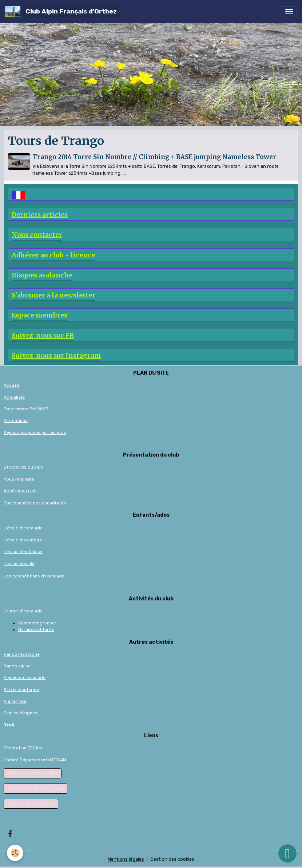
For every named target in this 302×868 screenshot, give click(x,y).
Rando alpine (17, 666)
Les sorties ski (19, 564)
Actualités (14, 397)
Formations (16, 421)
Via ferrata (15, 701)
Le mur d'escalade (23, 611)
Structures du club (23, 467)
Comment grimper (37, 623)
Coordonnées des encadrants (35, 503)
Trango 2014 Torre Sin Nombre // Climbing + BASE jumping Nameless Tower (154, 157)
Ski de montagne (21, 690)
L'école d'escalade (23, 528)
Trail (9, 725)
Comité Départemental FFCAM (35, 760)
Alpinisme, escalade (25, 678)
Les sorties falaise (23, 552)
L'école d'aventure (23, 540)
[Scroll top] (287, 853)
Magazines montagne (31, 804)
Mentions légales (126, 859)
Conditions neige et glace (36, 788)
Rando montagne (22, 654)
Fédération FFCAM (23, 748)
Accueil (11, 385)
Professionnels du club (33, 773)
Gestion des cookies (172, 859)
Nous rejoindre (19, 479)
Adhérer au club (20, 491)
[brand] (62, 11)
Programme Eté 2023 (26, 409)
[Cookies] (15, 853)
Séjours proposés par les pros (35, 433)
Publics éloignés (21, 713)
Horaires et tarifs (36, 630)
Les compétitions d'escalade (34, 576)
